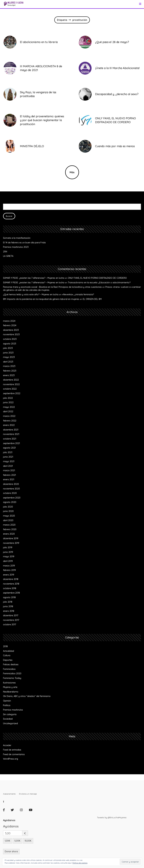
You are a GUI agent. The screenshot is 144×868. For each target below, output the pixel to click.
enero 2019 (9, 575)
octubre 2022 (10, 389)
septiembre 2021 (11, 443)
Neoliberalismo (11, 692)
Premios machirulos (13, 710)
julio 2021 (8, 452)
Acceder (7, 745)
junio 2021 (8, 457)
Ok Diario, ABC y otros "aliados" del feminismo (27, 696)
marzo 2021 (9, 470)
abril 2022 (8, 411)
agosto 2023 (10, 344)
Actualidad (9, 651)
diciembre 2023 (11, 330)
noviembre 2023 (11, 334)
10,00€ (28, 841)
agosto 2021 (9, 448)
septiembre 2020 (12, 498)
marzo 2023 (9, 366)
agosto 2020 (10, 502)
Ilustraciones (9, 683)
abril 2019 (8, 561)
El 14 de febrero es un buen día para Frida (24, 243)
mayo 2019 (9, 557)
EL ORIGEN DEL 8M (92, 299)
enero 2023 (9, 375)
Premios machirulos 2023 (16, 247)
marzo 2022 (9, 416)
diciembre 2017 (11, 615)
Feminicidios (9, 669)
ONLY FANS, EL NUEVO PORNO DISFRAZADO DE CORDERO (97, 278)
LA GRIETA (8, 256)
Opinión (7, 701)
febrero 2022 (10, 421)
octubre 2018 (10, 588)
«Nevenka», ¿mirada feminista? (78, 294)
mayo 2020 (9, 516)
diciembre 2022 (11, 380)
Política (7, 705)
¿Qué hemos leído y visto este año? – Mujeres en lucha (31, 294)
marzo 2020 (9, 525)
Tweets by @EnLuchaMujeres (112, 817)
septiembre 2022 (12, 393)
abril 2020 (8, 520)
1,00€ (8, 841)
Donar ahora (11, 851)
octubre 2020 (10, 493)
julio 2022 (8, 398)
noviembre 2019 (11, 543)
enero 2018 (9, 611)
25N (5, 252)
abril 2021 (8, 466)
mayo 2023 (9, 357)
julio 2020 (8, 507)
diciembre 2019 (11, 538)
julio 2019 (8, 547)
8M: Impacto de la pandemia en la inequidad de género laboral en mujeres (41, 299)
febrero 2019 (9, 570)
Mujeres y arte (10, 687)
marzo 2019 (9, 566)
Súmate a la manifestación (17, 238)
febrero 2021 (9, 475)
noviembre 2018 (11, 584)
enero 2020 (9, 534)
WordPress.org (11, 759)
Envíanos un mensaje (28, 794)
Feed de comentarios (14, 754)
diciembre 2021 (11, 430)
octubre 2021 (10, 439)
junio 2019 (8, 552)
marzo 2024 (9, 321)
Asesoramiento (9, 794)
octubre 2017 (10, 625)
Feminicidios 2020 (12, 674)
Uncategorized (10, 723)
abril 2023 (8, 362)
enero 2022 (9, 425)
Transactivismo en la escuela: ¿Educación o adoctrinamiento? (99, 283)
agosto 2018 (9, 597)
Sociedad (8, 719)
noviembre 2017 (11, 620)
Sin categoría (10, 714)
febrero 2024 (10, 325)
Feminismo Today (12, 678)
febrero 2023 (10, 371)
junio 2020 (8, 511)
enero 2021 (9, 479)
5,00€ (17, 841)
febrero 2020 (10, 529)
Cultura (7, 655)
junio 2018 (8, 606)
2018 (5, 646)
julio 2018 (8, 602)
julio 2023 (8, 348)
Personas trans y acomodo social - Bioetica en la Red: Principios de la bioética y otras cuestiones (52, 287)
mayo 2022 (9, 407)
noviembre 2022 (11, 384)
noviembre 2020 (11, 489)
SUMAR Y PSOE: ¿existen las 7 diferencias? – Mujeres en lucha (34, 278)
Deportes (8, 660)
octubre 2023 (10, 339)
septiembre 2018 (11, 593)
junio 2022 (8, 402)
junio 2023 (8, 353)
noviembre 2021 (11, 434)
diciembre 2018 (11, 579)
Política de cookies (80, 863)
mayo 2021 (9, 461)
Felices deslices (11, 664)
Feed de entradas (12, 750)
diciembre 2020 (11, 484)
